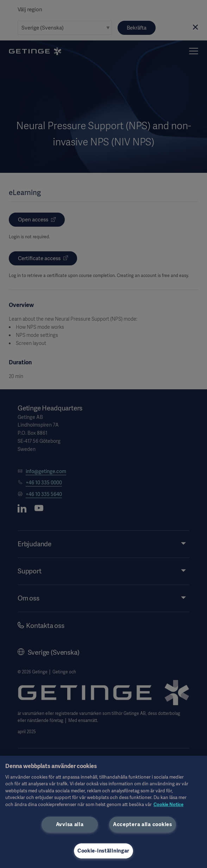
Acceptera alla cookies (143, 824)
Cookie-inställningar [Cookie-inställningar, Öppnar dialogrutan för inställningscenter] (103, 851)
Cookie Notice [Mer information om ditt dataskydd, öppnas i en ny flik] (168, 804)
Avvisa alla (70, 824)
